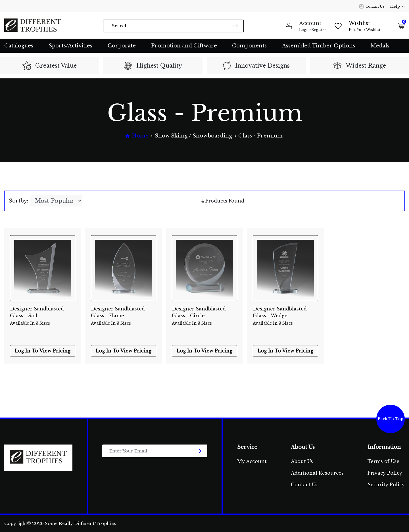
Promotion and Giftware (184, 46)
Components (249, 46)
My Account (252, 461)
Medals (380, 46)
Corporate (122, 46)
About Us (302, 461)
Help (397, 6)
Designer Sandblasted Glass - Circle (204, 313)
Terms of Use (383, 461)
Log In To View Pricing (43, 351)
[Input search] (173, 26)
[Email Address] (155, 451)
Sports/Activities (70, 46)
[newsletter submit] (198, 451)
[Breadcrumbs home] (137, 136)
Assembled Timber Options (319, 46)
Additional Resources (317, 473)
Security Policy (386, 485)
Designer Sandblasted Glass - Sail (43, 313)
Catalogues (19, 46)
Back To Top (391, 419)
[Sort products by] (56, 201)
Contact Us (372, 7)
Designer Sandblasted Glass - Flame (124, 313)
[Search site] (235, 26)
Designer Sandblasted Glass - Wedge (285, 313)
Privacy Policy (385, 473)
